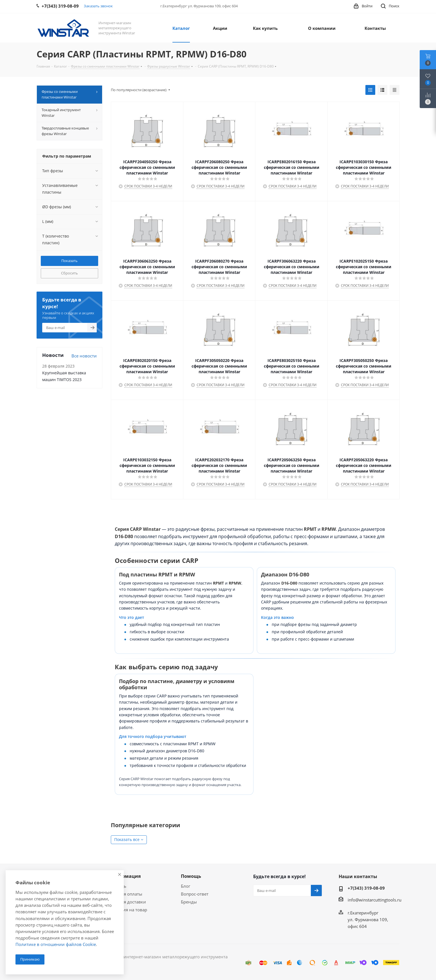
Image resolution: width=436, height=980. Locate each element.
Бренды (189, 902)
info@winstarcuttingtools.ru (375, 900)
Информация (125, 876)
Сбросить (69, 273)
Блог (186, 886)
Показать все (127, 839)
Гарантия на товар (128, 910)
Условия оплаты (126, 894)
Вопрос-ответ (195, 894)
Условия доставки (127, 902)
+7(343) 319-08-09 (366, 888)
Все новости (84, 356)
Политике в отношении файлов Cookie (56, 944)
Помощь (191, 876)
